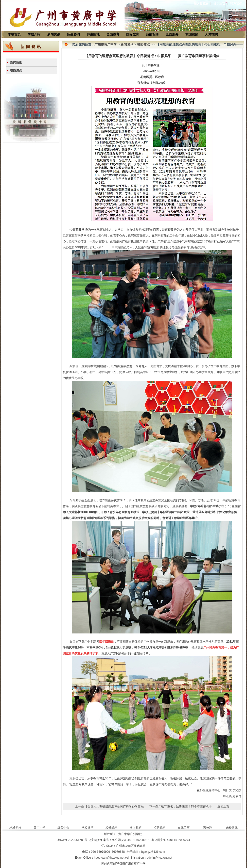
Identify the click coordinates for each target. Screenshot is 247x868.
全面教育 (113, 34)
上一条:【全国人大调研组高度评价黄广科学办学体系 (109, 806)
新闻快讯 (16, 63)
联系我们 (236, 4)
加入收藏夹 (201, 4)
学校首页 (14, 34)
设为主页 (219, 4)
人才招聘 (212, 34)
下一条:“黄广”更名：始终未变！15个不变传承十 (181, 806)
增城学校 (15, 828)
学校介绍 (34, 34)
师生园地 (93, 34)
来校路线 (232, 828)
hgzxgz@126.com (153, 852)
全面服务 (172, 34)
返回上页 (223, 806)
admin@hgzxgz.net (159, 858)
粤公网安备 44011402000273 (131, 840)
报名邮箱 (136, 828)
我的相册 (152, 34)
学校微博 (88, 828)
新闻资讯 (54, 34)
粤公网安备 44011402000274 (171, 840)
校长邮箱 (111, 828)
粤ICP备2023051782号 (72, 840)
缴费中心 (63, 828)
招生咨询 (73, 34)
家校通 (208, 828)
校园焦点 (16, 70)
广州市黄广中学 (106, 44)
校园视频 (192, 34)
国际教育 (133, 34)
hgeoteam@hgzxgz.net (109, 858)
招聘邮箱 (159, 828)
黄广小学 (39, 828)
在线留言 (184, 828)
